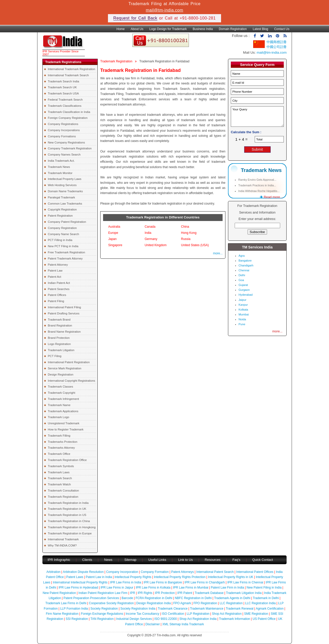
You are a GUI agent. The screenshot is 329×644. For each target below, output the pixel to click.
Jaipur (242, 300)
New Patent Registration (59, 593)
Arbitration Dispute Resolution (83, 572)
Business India (203, 29)
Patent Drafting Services (64, 313)
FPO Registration (205, 603)
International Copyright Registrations (71, 381)
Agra (242, 256)
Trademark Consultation (63, 491)
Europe (113, 233)
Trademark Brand (59, 320)
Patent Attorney (58, 265)
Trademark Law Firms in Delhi (66, 603)
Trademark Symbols (61, 466)
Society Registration (104, 609)
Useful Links (158, 560)
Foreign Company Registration (68, 118)
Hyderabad (246, 295)
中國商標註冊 (277, 42)
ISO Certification (173, 614)
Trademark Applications (63, 411)
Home (121, 29)
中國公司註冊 (277, 47)
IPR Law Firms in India (126, 582)
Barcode (127, 598)
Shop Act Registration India (198, 619)
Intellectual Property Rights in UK (231, 577)
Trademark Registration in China (69, 521)
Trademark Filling (59, 436)
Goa (241, 280)
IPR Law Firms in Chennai (245, 582)
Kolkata (243, 310)
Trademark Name (59, 405)
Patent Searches (59, 289)
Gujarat (243, 285)
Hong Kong (189, 233)
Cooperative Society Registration (111, 603)
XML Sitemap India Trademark (183, 624)
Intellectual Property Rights (133, 577)
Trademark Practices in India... (257, 185)
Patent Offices (57, 295)
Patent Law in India (99, 577)
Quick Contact (263, 560)
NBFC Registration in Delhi (193, 598)
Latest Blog (260, 29)
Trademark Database (209, 593)
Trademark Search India (63, 81)
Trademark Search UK (62, 87)
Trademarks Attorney (61, 448)
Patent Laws (75, 577)
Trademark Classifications (65, 106)
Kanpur (243, 305)
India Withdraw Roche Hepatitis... (259, 191)
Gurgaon (244, 290)
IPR (133, 593)
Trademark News (59, 167)
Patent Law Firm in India (227, 588)
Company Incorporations (64, 130)
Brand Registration (60, 325)
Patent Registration (60, 216)
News (109, 560)
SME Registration (256, 614)
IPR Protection (165, 593)
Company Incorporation (122, 572)
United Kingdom (156, 245)
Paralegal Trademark (61, 197)
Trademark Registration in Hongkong (72, 527)
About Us (137, 29)
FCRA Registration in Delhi (154, 598)
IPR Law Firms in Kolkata (153, 588)
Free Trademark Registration (66, 252)
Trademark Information (235, 619)
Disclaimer (153, 624)
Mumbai (244, 314)
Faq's (236, 560)
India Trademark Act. (61, 161)
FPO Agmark (182, 603)
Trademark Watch (59, 484)
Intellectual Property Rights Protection (180, 577)
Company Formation (155, 572)
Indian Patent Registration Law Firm (103, 593)
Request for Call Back (135, 18)
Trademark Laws (59, 472)
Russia (186, 239)
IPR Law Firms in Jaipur (117, 588)
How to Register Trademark (66, 429)
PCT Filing (55, 356)
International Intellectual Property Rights (80, 582)
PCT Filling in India (60, 240)
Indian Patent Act (59, 283)
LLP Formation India (74, 609)
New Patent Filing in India (264, 588)
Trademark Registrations (63, 62)
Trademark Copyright (62, 393)
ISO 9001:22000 (166, 619)
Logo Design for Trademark (168, 29)
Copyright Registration (62, 209)
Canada (150, 227)
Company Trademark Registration (70, 148)
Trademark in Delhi (266, 598)
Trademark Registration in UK (67, 509)
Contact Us (282, 29)
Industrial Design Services (134, 619)
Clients (87, 560)
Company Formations (62, 136)
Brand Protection (59, 338)
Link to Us (185, 560)
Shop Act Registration (227, 614)
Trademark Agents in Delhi (232, 598)
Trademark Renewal (240, 609)
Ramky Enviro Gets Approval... (257, 180)
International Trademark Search (68, 75)
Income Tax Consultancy (143, 614)
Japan (112, 239)
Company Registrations (63, 124)
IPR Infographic (59, 560)
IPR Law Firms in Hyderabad (78, 588)
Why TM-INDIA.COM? (62, 545)
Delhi (242, 275)
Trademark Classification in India (69, 112)
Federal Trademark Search (65, 100)
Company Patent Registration (67, 222)
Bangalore (245, 261)
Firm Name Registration (62, 614)
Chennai (244, 270)
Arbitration (54, 572)
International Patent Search (215, 572)
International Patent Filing (64, 307)
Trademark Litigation (61, 350)
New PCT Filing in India (63, 246)
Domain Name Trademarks (65, 191)
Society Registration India (138, 609)
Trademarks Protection (63, 442)
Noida (242, 319)
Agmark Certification (270, 609)
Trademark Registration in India (68, 503)
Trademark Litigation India (244, 593)
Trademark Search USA (63, 93)
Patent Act (54, 277)
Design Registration (61, 374)
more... (218, 253)
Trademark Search (60, 478)
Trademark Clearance (173, 609)
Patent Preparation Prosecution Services (91, 598)
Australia (114, 227)
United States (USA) (195, 245)
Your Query (257, 117)
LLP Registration (198, 614)
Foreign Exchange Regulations (102, 614)
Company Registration (62, 228)
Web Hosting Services (62, 185)
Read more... (271, 197)
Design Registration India (153, 603)
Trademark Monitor (60, 173)
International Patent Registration (69, 362)
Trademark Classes (60, 387)
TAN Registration (102, 619)
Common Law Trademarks (65, 204)
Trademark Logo (58, 417)
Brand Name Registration (64, 332)
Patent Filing (56, 301)
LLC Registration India (261, 603)
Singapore (115, 245)
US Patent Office (264, 619)
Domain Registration (233, 29)
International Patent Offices (255, 572)
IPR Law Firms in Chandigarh (205, 582)
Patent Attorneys (182, 572)
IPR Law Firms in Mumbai (191, 588)
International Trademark (63, 539)
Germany (151, 239)
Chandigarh (246, 265)
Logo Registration (59, 344)
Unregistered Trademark (64, 423)
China (185, 227)
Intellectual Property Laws (65, 179)
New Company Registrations (66, 142)
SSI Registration (77, 619)
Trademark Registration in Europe (70, 533)
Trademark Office (59, 454)
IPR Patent (185, 593)
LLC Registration (231, 603)
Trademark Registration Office (67, 460)
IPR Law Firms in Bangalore (163, 582)
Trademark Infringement (63, 399)
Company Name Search (63, 234)
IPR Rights (145, 593)
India (148, 233)
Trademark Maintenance (207, 609)
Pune (242, 324)
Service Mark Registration (65, 368)
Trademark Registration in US (67, 515)
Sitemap (130, 560)
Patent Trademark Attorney (65, 258)
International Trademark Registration (71, 69)
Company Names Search (64, 155)
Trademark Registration (63, 497)
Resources (213, 560)
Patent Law (55, 271)
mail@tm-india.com (164, 10)
